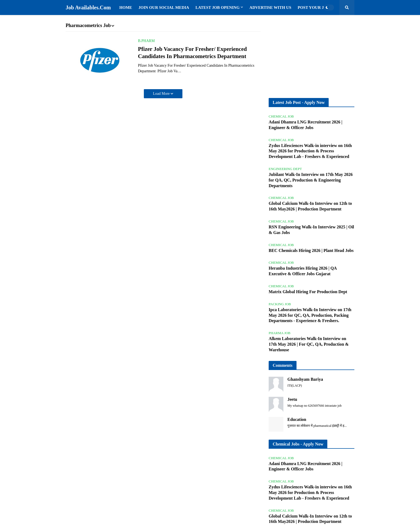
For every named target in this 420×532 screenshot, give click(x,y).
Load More (162, 94)
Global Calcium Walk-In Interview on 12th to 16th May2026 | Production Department (310, 206)
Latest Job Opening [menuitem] (218, 7)
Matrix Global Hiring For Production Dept (308, 292)
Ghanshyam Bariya (305, 379)
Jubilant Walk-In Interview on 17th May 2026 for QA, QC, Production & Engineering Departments (311, 180)
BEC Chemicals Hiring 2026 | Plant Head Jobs (311, 250)
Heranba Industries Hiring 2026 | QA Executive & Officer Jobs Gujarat (303, 271)
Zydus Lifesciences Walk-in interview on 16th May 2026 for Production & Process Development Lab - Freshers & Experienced (310, 151)
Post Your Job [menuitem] (314, 7)
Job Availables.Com (88, 7)
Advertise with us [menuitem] (270, 7)
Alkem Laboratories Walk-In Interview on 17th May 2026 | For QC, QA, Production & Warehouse (309, 344)
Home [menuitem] (126, 7)
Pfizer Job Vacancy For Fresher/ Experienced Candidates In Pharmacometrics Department (192, 53)
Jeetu (292, 399)
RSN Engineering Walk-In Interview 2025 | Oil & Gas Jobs (311, 230)
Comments (283, 365)
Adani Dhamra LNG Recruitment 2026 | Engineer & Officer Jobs (305, 125)
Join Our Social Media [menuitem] (164, 7)
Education (297, 419)
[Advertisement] (312, 56)
